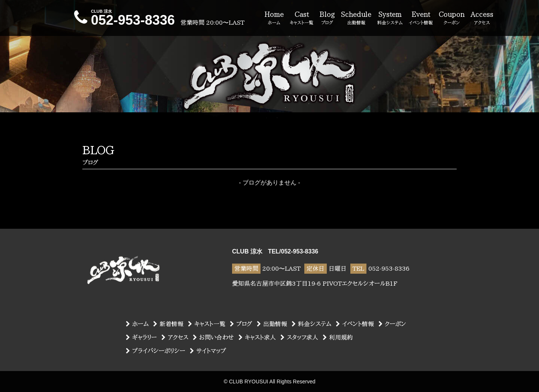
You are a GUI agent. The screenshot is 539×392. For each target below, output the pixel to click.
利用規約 (338, 337)
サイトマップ (208, 351)
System (390, 18)
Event (421, 18)
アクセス (175, 337)
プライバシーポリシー (156, 351)
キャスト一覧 (207, 324)
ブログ (241, 324)
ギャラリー (141, 337)
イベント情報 (355, 324)
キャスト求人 (257, 337)
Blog (327, 18)
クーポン (392, 324)
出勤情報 (272, 324)
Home (274, 18)
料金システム (311, 324)
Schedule (356, 18)
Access (482, 18)
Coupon (452, 18)
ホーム (137, 324)
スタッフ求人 (299, 337)
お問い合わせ (213, 337)
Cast (302, 18)
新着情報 (168, 324)
